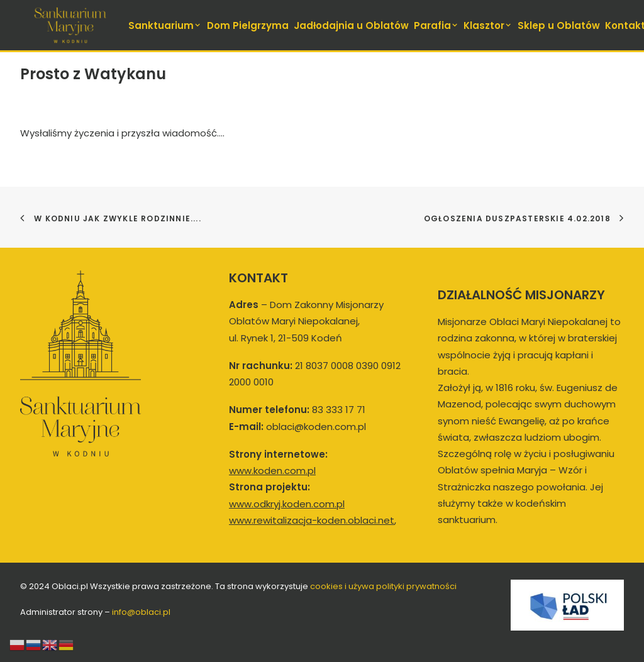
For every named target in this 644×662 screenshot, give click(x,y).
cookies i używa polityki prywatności (383, 586)
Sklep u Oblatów (559, 25)
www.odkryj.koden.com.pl (287, 504)
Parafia (436, 25)
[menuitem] (166, 25)
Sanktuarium (165, 25)
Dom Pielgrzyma (248, 25)
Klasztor (488, 25)
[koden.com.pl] (70, 25)
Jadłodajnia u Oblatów (351, 25)
